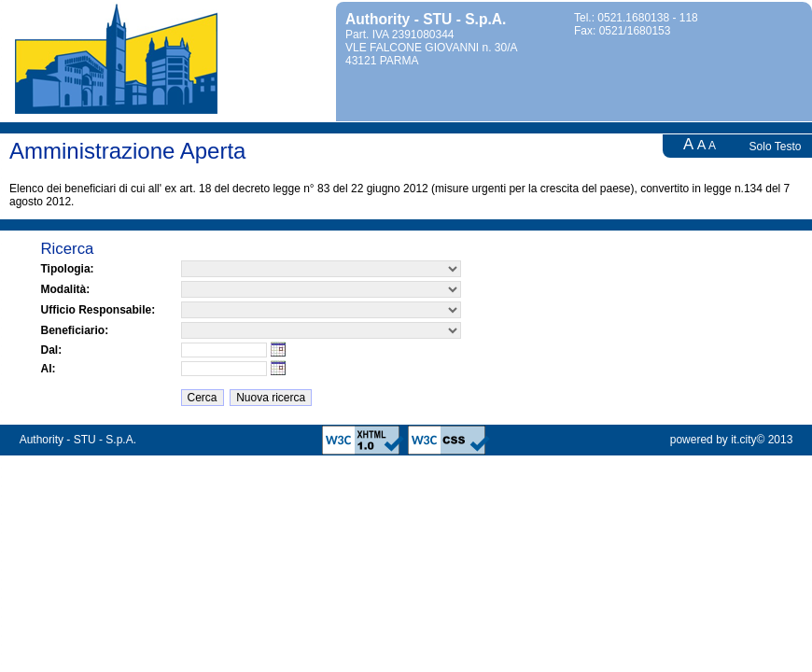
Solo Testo (776, 147)
